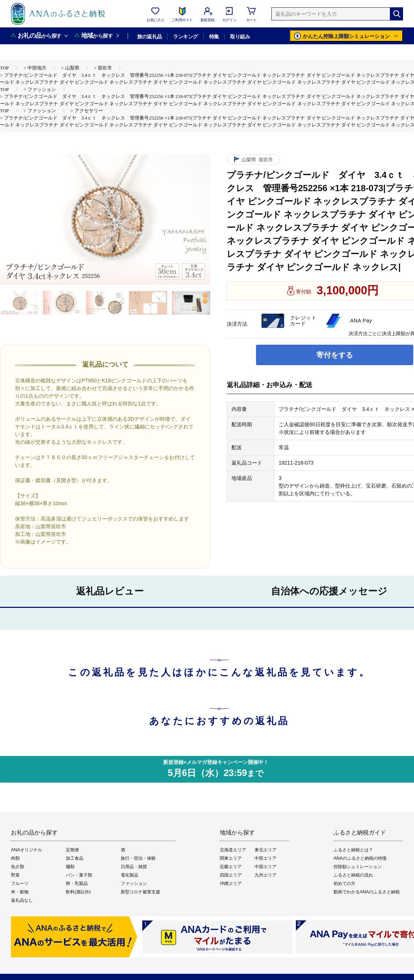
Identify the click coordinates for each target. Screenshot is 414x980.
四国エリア (231, 875)
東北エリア (266, 850)
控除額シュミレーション (358, 867)
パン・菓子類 (79, 875)
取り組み (240, 37)
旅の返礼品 (149, 37)
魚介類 (18, 867)
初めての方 (345, 883)
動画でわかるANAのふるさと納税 (367, 892)
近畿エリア (231, 867)
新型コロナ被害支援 (140, 892)
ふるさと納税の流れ (353, 875)
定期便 (72, 850)
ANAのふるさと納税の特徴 (360, 858)
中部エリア (266, 858)
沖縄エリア (231, 883)
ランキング (185, 37)
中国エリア (266, 867)
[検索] (396, 14)
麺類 (70, 867)
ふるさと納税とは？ (353, 850)
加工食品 (75, 858)
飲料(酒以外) (78, 892)
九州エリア (266, 875)
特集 (214, 37)
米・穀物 (20, 892)
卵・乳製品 (77, 883)
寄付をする (335, 355)
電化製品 (129, 875)
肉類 (15, 858)
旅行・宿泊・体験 (138, 858)
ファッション (134, 883)
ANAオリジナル (27, 850)
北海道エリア (233, 850)
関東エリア (231, 858)
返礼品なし (22, 900)
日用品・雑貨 (134, 867)
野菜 (15, 875)
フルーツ (20, 883)
